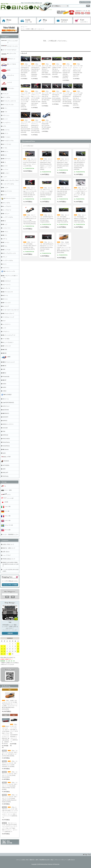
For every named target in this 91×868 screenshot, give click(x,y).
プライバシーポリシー (61, 860)
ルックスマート (7, 324)
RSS (8, 841)
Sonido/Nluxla (6, 446)
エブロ (4, 126)
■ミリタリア (6, 306)
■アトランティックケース (9, 101)
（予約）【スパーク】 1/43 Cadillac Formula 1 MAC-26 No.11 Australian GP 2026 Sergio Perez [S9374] (64, 219)
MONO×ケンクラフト (8, 424)
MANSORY (5, 417)
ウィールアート (7, 123)
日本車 (28, 29)
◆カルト (5, 155)
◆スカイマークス (7, 191)
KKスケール (6, 399)
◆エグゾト (5, 133)
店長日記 (10, 633)
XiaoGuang (5, 476)
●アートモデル (6, 97)
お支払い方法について (8, 544)
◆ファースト (6, 242)
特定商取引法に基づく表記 (46, 860)
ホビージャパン (7, 285)
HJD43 (4, 384)
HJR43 (4, 387)
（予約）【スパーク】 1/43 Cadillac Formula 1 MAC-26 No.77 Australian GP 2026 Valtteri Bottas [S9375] (30, 246)
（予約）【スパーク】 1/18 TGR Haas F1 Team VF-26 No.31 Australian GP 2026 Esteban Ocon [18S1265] (57, 96)
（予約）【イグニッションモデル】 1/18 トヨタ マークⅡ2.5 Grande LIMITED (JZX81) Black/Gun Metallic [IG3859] (10, 798)
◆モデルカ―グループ (8, 313)
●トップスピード (7, 210)
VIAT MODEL (6, 465)
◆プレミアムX (6, 250)
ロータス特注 (6, 339)
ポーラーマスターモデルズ (9, 50)
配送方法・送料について (9, 548)
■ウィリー (5, 119)
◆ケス (4, 162)
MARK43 (5, 421)
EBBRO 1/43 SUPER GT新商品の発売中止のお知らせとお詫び (11, 564)
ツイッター (14, 630)
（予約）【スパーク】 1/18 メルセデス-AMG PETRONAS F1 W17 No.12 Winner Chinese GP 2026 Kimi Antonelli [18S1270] (78, 98)
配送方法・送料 (34, 860)
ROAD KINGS (6, 439)
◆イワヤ (5, 112)
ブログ (46, 21)
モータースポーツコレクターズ (11, 310)
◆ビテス (5, 235)
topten (4, 453)
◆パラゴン (5, 232)
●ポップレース (6, 288)
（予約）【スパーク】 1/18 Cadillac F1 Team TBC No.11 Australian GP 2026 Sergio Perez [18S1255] (57, 69)
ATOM (9, 843)
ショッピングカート (82, 21)
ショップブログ (7, 555)
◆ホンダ (34, 29)
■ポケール (5, 295)
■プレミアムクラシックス (9, 253)
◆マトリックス (7, 303)
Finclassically (6, 377)
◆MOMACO (6, 413)
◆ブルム (5, 246)
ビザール (5, 239)
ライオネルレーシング (8, 317)
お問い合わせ (64, 21)
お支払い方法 (25, 860)
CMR (4, 369)
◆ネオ (4, 221)
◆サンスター (6, 173)
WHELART (5, 473)
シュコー (5, 177)
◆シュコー (5, 188)
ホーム (9, 21)
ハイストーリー (7, 228)
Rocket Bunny (6, 442)
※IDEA (4, 391)
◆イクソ (5, 108)
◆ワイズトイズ (7, 346)
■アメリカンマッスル (8, 105)
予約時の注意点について (9, 559)
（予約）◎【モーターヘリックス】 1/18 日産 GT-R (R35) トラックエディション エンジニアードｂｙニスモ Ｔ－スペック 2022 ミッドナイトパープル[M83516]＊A (10, 812)
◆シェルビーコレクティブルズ (11, 180)
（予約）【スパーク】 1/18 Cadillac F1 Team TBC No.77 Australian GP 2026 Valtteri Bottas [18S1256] (46, 69)
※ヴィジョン (6, 115)
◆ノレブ (5, 224)
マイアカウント (85, 2)
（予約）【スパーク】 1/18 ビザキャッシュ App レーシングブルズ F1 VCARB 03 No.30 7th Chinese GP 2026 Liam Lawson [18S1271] (36, 98)
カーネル (5, 148)
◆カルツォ (5, 151)
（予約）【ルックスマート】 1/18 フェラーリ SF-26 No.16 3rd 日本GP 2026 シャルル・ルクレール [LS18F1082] (30, 162)
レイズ (4, 328)
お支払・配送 (27, 21)
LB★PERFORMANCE (8, 403)
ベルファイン (6, 268)
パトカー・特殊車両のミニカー (11, 534)
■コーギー (5, 166)
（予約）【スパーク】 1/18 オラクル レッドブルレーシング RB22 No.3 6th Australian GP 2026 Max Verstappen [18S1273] (67, 71)
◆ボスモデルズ (7, 281)
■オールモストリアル (8, 141)
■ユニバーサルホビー (8, 342)
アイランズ (5, 94)
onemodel (5, 428)
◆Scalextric (6, 449)
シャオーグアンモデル (8, 184)
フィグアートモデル (8, 260)
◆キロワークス (7, 159)
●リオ (4, 321)
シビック (40, 29)
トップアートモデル (8, 217)
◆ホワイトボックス (8, 292)
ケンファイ (5, 170)
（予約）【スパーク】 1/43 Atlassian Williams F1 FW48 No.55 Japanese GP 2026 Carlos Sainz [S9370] (80, 219)
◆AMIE (5, 353)
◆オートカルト (7, 137)
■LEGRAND (6, 410)
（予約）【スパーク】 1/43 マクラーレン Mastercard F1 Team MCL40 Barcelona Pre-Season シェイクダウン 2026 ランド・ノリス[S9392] (46, 164)
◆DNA (4, 373)
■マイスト (5, 299)
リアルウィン (6, 332)
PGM (4, 431)
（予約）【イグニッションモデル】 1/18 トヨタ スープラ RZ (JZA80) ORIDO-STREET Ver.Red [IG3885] (10, 786)
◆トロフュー (6, 214)
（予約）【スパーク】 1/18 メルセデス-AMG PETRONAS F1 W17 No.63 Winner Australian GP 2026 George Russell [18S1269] (80, 164)
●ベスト (5, 264)
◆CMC (4, 366)
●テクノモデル (6, 203)
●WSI (4, 469)
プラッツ (5, 257)
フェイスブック (6, 630)
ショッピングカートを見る (10, 585)
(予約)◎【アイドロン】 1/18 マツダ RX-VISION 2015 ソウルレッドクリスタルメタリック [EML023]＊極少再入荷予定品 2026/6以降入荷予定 (6, 735)
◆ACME (5, 350)
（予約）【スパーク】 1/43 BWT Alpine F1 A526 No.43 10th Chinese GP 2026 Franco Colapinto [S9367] (47, 219)
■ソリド (5, 195)
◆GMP (4, 380)
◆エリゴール (6, 130)
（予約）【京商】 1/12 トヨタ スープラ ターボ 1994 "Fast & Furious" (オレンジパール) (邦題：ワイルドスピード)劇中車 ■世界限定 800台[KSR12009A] (64, 247)
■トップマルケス (7, 206)
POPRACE (5, 435)
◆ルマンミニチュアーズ (9, 335)
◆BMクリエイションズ (9, 362)
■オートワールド (7, 144)
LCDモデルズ (6, 406)
